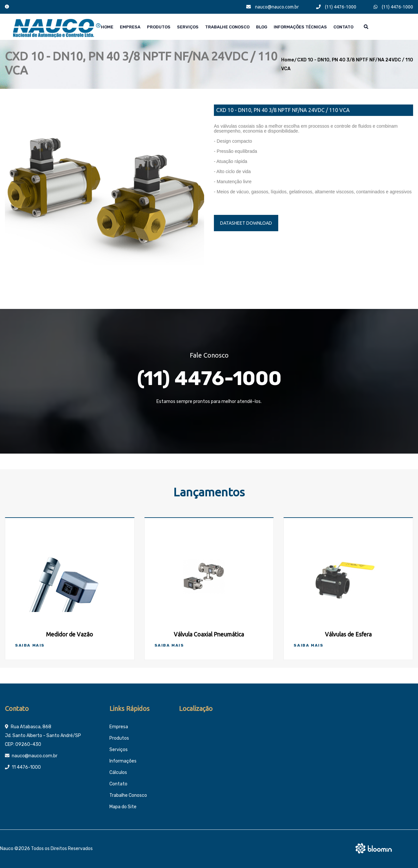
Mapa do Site (123, 807)
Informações (123, 761)
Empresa (130, 27)
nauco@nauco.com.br (273, 7)
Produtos (159, 27)
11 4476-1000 (26, 767)
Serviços (188, 27)
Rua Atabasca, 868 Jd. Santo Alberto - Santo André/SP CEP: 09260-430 (43, 736)
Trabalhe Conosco (227, 27)
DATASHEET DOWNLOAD (246, 223)
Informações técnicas (300, 27)
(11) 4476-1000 (336, 7)
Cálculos (118, 772)
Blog (262, 27)
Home (107, 27)
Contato (343, 27)
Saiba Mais (30, 645)
